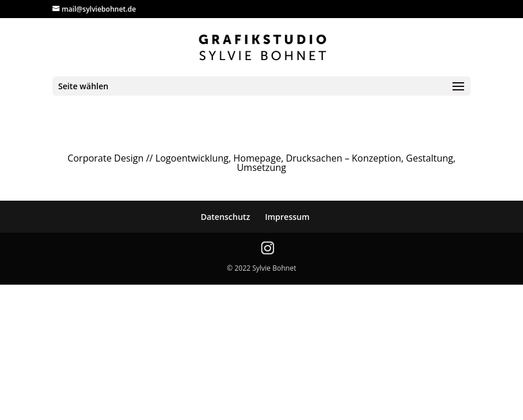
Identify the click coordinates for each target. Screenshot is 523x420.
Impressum (287, 217)
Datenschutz (225, 217)
